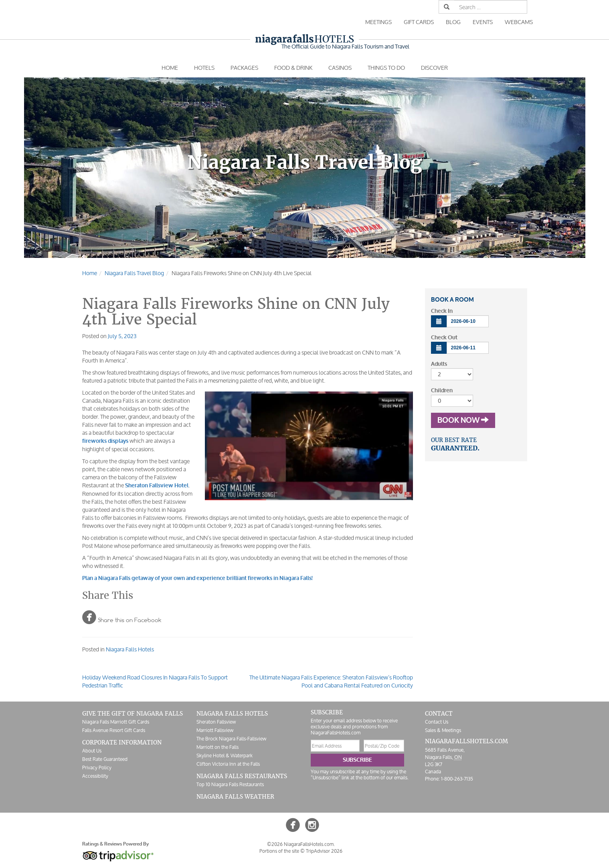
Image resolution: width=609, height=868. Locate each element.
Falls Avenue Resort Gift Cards (114, 730)
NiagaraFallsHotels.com (466, 741)
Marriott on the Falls (217, 747)
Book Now (463, 420)
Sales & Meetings (443, 730)
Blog (453, 22)
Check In (442, 311)
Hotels (304, 39)
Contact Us (437, 722)
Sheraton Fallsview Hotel (157, 486)
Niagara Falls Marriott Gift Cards (116, 722)
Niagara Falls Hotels (130, 649)
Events (483, 22)
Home (170, 68)
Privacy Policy (97, 768)
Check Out (444, 338)
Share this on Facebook (122, 617)
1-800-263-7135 (457, 779)
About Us (92, 751)
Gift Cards (419, 22)
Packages (244, 68)
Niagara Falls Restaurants (242, 776)
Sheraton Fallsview (216, 722)
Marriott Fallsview (215, 730)
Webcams (519, 22)
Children (442, 390)
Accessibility (95, 776)
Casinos (340, 68)
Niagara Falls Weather (235, 797)
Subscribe (357, 760)
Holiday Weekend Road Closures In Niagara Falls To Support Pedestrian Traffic (155, 681)
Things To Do (386, 68)
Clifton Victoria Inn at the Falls (228, 764)
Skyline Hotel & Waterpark (225, 755)
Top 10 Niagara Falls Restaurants (230, 784)
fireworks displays (105, 441)
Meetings (378, 22)
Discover (434, 68)
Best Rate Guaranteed (105, 759)
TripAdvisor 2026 (324, 851)
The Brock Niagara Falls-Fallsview (231, 739)
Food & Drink (293, 68)
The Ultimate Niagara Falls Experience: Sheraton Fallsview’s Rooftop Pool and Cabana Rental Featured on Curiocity (331, 681)
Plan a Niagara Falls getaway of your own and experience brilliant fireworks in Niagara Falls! (197, 578)
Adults (439, 364)
